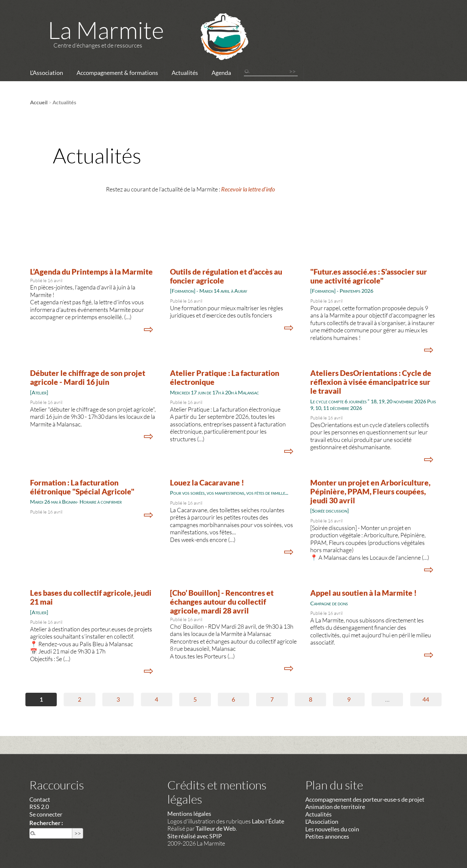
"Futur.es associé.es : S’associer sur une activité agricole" (369, 276)
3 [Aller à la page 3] (118, 699)
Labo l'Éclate (268, 821)
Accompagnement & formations (117, 73)
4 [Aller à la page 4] (156, 699)
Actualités (185, 73)
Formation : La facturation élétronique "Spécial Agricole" (82, 487)
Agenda (221, 73)
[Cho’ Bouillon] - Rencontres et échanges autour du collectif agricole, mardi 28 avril (222, 602)
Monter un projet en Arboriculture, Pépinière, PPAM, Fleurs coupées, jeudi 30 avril (370, 492)
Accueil (39, 102)
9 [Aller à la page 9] (349, 699)
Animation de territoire (335, 807)
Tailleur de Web (216, 828)
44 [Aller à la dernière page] (426, 699)
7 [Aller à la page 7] (272, 699)
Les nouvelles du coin (332, 829)
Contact (40, 799)
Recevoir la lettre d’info (248, 189)
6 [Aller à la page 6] (233, 699)
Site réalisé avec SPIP (195, 836)
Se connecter (46, 814)
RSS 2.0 (39, 807)
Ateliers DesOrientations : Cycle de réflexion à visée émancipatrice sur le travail (371, 382)
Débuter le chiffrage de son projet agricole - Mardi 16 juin (88, 378)
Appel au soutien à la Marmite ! (364, 593)
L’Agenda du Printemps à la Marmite (91, 272)
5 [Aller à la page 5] (195, 699)
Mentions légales (189, 814)
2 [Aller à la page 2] (80, 699)
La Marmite (106, 30)
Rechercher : (46, 823)
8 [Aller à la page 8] (311, 699)
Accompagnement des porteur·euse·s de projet (365, 799)
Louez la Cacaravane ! (207, 483)
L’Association (47, 73)
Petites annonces (327, 836)
